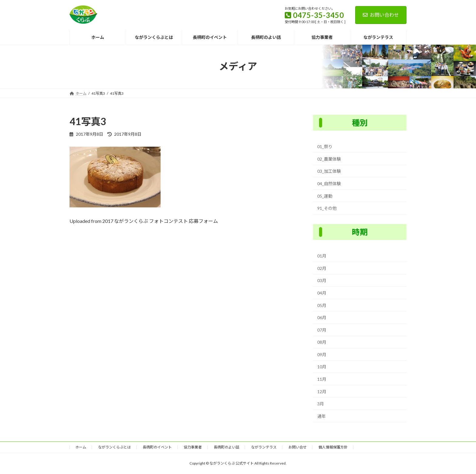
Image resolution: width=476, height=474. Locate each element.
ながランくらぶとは (114, 447)
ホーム (81, 447)
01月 (322, 256)
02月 (322, 268)
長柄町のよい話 (226, 447)
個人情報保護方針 (333, 447)
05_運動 (325, 196)
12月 (322, 391)
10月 (322, 367)
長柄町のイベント (157, 447)
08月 (322, 342)
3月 (321, 404)
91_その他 (327, 208)
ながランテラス (264, 447)
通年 (321, 416)
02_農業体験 (329, 159)
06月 (322, 317)
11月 (322, 379)
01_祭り (325, 147)
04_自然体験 (329, 184)
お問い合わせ (381, 15)
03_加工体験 (329, 171)
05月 (322, 305)
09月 (322, 355)
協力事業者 (193, 447)
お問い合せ (297, 447)
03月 (322, 280)
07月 (322, 330)
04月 (322, 293)
